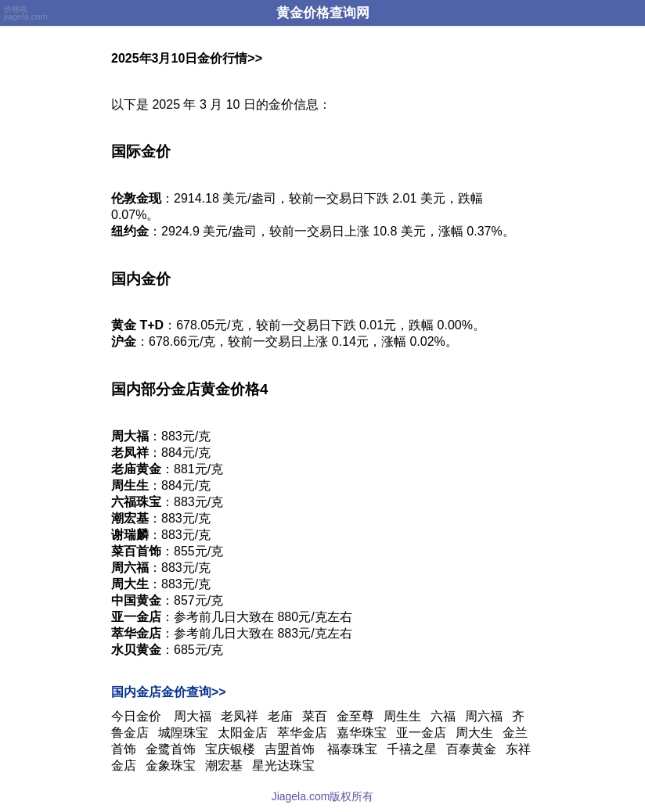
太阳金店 (243, 733)
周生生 (402, 716)
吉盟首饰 (291, 749)
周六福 (484, 716)
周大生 (474, 733)
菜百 (315, 716)
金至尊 (355, 716)
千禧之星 (412, 749)
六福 (443, 716)
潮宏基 (224, 765)
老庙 (280, 716)
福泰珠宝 (352, 749)
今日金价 (136, 716)
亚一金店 (421, 733)
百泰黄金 (471, 749)
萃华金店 (302, 733)
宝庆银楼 (230, 749)
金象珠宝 (171, 765)
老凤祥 (240, 716)
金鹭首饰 (171, 749)
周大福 (193, 716)
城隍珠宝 (183, 733)
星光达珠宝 (283, 765)
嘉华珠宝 (362, 733)
